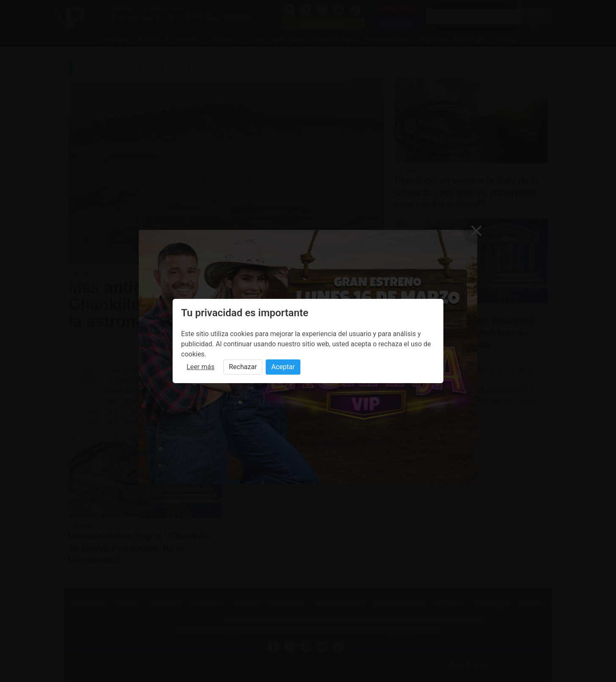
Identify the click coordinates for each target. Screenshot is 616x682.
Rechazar (243, 367)
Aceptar (283, 367)
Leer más (201, 367)
